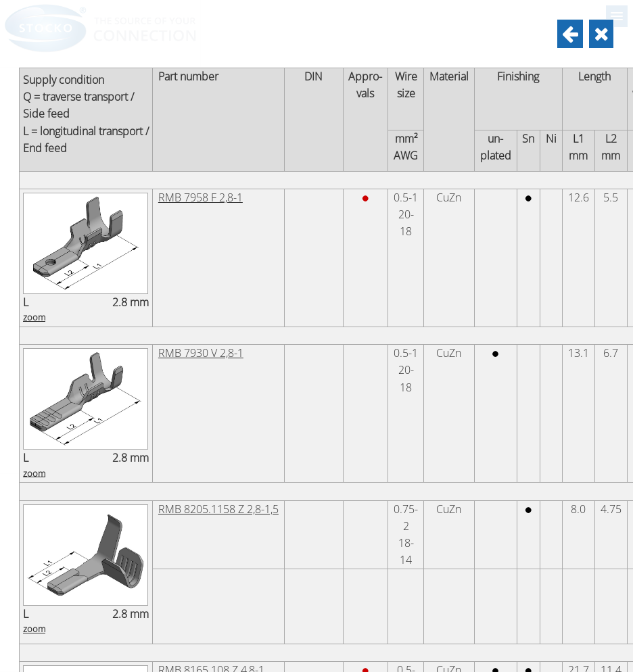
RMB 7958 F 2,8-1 (201, 197)
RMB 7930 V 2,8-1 (201, 353)
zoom (34, 317)
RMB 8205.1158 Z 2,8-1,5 (218, 509)
